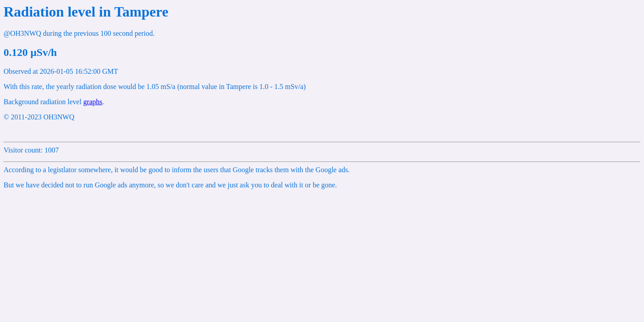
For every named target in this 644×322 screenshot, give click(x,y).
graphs (93, 102)
